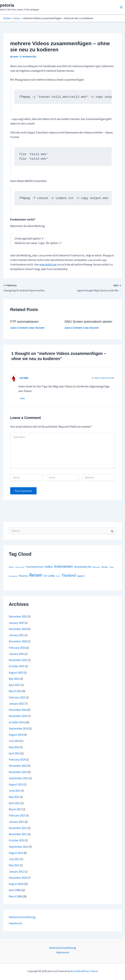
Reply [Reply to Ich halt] (22, 398)
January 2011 (16, 872)
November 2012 (18, 834)
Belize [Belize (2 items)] (11, 567)
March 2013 (15, 809)
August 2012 (16, 853)
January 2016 (16, 654)
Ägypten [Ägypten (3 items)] (81, 576)
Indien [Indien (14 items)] (49, 567)
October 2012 (16, 840)
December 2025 (18, 616)
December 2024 (18, 629)
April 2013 (14, 803)
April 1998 (14, 890)
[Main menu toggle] (121, 7)
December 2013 (18, 766)
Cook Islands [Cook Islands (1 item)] (20, 567)
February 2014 (17, 760)
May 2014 (14, 747)
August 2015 (16, 673)
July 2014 (14, 741)
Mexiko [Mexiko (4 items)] (105, 567)
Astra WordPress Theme (84, 971)
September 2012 (18, 847)
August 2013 (16, 784)
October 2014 (16, 722)
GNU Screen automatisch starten (88, 322)
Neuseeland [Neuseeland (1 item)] (13, 576)
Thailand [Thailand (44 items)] (69, 575)
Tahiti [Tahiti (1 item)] (58, 576)
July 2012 (14, 859)
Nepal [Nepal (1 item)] (112, 567)
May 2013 (14, 797)
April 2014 (14, 753)
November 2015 (18, 660)
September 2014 (18, 728)
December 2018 (18, 641)
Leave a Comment (19, 328)
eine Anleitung (48, 265)
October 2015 (16, 666)
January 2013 (16, 822)
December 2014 (18, 710)
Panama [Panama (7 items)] (23, 576)
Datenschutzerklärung (22, 917)
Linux (32, 328)
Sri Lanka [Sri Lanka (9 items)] (49, 576)
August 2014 (16, 735)
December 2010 (18, 878)
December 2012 (18, 828)
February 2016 (17, 648)
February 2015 (17, 697)
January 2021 (16, 635)
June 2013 (15, 791)
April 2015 (14, 685)
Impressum (15, 923)
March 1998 (15, 896)
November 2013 (18, 772)
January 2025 (16, 623)
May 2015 (14, 679)
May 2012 (14, 865)
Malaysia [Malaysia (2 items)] (96, 567)
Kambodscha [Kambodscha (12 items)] (83, 567)
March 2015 (15, 691)
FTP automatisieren (24, 322)
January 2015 (16, 704)
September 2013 (18, 778)
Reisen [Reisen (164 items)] (36, 575)
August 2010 (16, 884)
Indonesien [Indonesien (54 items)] (63, 566)
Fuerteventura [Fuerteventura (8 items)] (34, 567)
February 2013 (17, 815)
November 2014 (18, 716)
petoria (7, 5)
